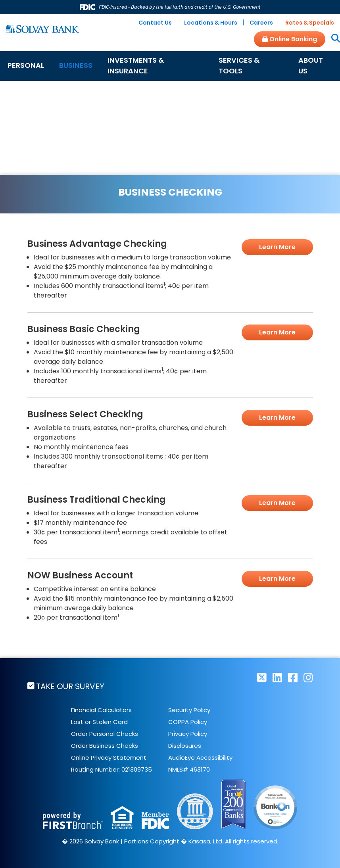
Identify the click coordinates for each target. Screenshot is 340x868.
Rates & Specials (310, 23)
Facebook (293, 677)
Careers (261, 23)
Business (76, 65)
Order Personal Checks (105, 734)
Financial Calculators (101, 710)
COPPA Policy (188, 722)
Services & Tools (239, 65)
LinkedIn (277, 677)
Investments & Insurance (136, 65)
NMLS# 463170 (189, 769)
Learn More (277, 247)
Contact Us (155, 23)
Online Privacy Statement (109, 758)
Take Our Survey (71, 686)
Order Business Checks (105, 746)
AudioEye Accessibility (200, 758)
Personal (26, 65)
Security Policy (189, 710)
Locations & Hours (211, 23)
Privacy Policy (188, 734)
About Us (311, 65)
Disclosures (185, 746)
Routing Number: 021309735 (111, 769)
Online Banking (290, 39)
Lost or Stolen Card (99, 722)
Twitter (262, 677)
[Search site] (333, 39)
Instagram (308, 677)
